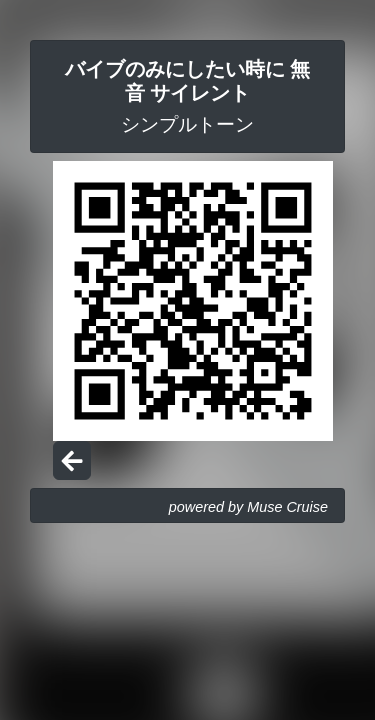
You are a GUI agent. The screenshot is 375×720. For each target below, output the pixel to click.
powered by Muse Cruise (248, 507)
